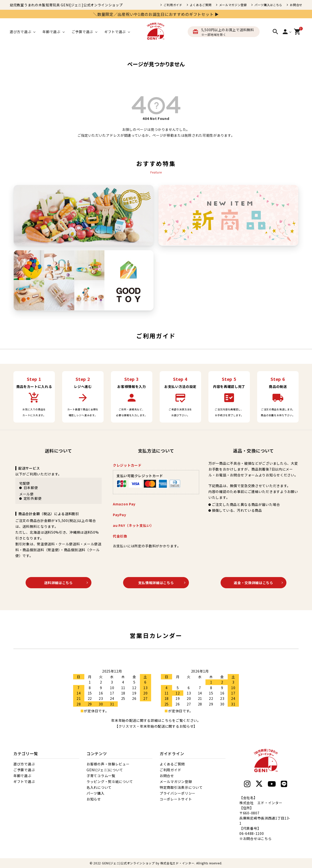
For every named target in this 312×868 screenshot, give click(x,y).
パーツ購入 (96, 793)
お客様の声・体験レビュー (108, 764)
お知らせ (94, 799)
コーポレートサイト (176, 799)
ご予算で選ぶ (24, 770)
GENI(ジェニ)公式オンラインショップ (128, 863)
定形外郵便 (33, 498)
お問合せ (296, 5)
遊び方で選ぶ (24, 764)
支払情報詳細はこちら (156, 583)
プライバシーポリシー (178, 793)
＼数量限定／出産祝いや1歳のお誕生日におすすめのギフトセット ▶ (156, 14)
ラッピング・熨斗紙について (110, 781)
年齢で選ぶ (22, 776)
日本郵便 (31, 488)
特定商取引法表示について (181, 787)
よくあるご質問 (201, 5)
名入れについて (99, 787)
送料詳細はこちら (58, 583)
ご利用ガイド (173, 5)
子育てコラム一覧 (101, 776)
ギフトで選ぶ (24, 781)
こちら (266, 839)
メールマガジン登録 (233, 5)
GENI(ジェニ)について (105, 770)
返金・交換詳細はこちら (253, 583)
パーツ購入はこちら (268, 5)
